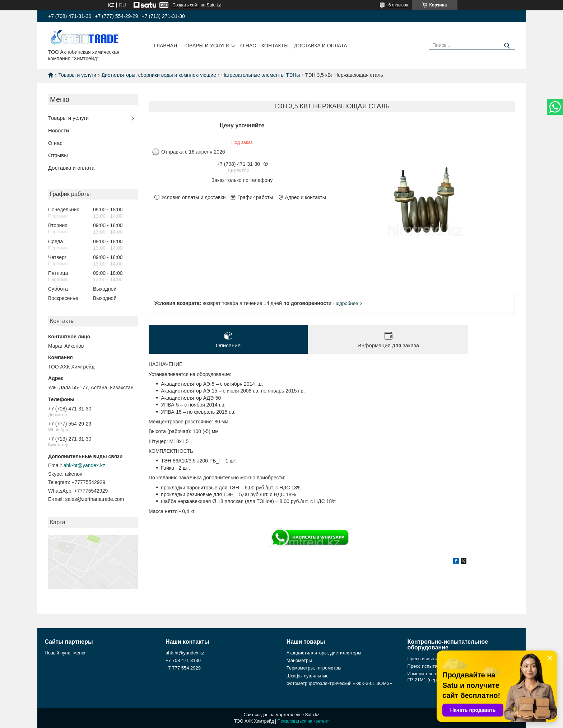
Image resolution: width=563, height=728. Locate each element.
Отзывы (58, 155)
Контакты (275, 46)
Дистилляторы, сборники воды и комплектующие (159, 75)
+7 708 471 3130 (183, 660)
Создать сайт (186, 5)
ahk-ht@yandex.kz (84, 465)
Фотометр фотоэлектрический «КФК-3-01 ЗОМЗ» (339, 683)
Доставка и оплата (321, 46)
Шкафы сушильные (308, 676)
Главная (166, 46)
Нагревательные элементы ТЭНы (260, 75)
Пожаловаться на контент (303, 721)
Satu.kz (312, 715)
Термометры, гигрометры (314, 668)
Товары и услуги (206, 46)
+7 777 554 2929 (183, 668)
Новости (59, 130)
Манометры (299, 660)
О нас (248, 46)
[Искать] (507, 46)
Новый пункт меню (65, 653)
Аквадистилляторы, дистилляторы (324, 653)
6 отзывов (398, 5)
